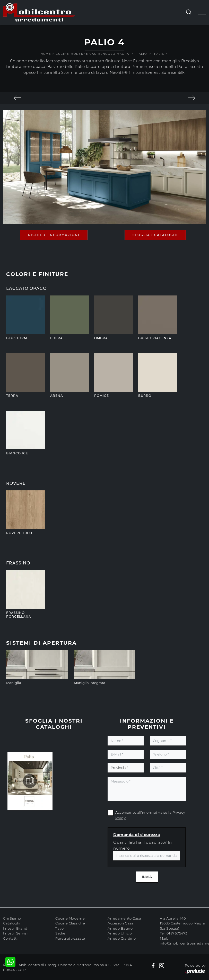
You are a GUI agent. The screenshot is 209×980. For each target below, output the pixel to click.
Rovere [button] (16, 483)
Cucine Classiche (70, 923)
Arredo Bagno (120, 928)
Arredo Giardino (122, 938)
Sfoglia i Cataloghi (155, 235)
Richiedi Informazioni (54, 235)
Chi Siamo (12, 918)
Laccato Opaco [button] (26, 288)
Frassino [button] (18, 563)
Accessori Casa (120, 923)
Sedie (60, 933)
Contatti (10, 938)
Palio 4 (161, 54)
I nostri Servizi (15, 933)
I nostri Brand (15, 928)
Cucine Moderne (70, 918)
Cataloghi (12, 923)
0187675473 (177, 933)
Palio (142, 54)
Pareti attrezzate (70, 938)
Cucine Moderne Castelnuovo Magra (93, 54)
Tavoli (60, 928)
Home (46, 54)
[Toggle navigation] (202, 12)
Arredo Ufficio (120, 933)
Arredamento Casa (124, 918)
